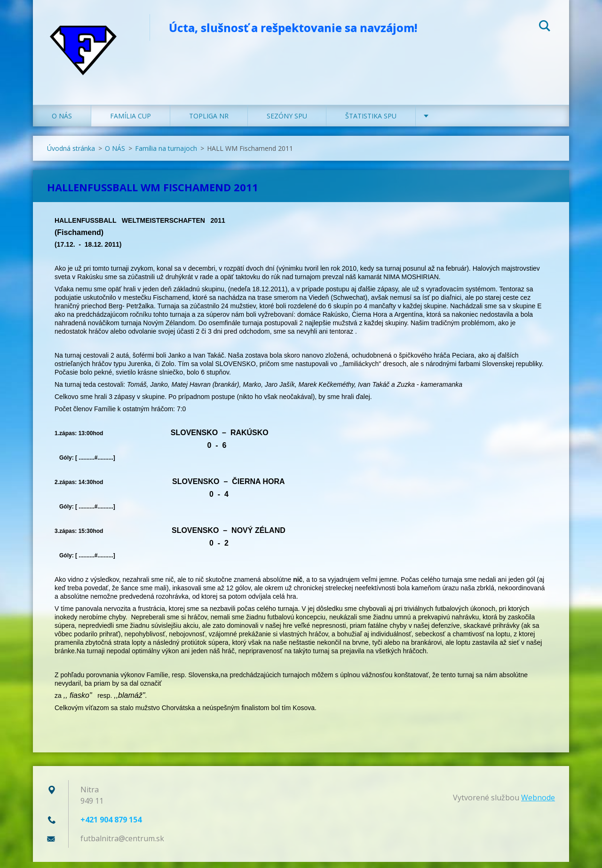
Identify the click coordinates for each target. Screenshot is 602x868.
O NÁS (62, 122)
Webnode (538, 804)
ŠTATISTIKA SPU (371, 122)
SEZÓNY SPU (287, 122)
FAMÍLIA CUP (131, 122)
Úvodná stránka (71, 154)
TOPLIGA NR (209, 122)
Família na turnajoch (166, 154)
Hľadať (545, 27)
